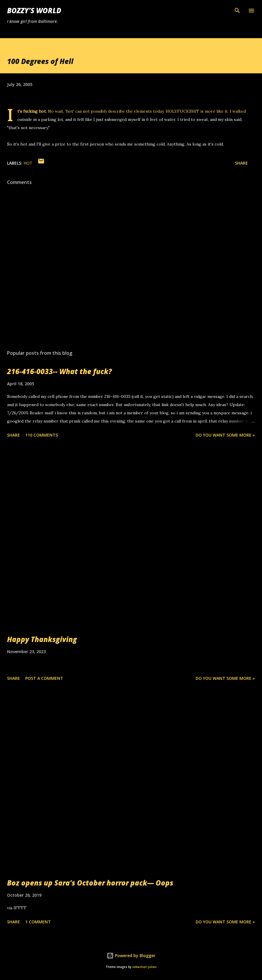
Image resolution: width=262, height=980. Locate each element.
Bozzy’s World (34, 10)
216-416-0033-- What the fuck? (59, 371)
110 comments (42, 435)
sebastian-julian (144, 967)
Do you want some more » (225, 435)
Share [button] (241, 163)
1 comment (38, 922)
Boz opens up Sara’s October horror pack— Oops (90, 883)
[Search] (237, 11)
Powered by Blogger (131, 955)
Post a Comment (44, 678)
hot (28, 163)
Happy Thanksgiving (42, 639)
